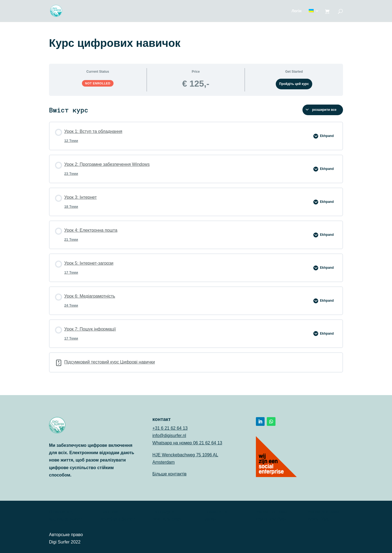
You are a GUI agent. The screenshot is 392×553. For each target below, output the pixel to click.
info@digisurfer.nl (169, 436)
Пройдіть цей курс (294, 84)
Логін (297, 11)
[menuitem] (314, 15)
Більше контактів (169, 474)
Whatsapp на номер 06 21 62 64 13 (187, 443)
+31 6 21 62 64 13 (170, 428)
